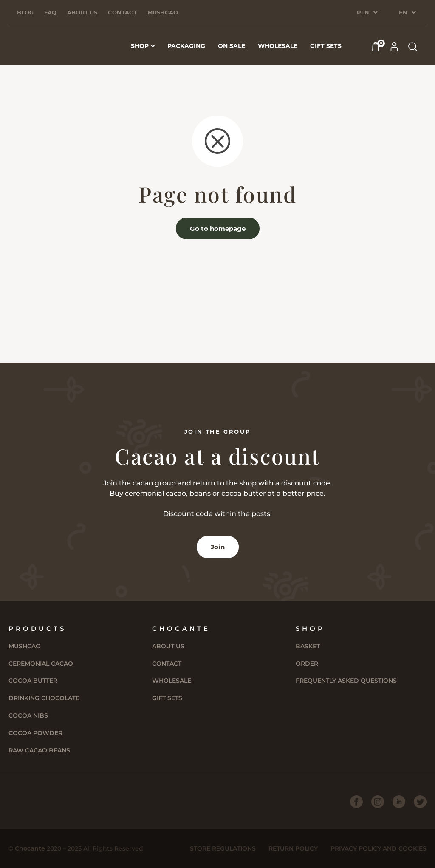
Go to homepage (218, 228)
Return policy (293, 848)
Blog (25, 12)
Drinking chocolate (44, 698)
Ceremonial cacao (41, 664)
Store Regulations (223, 848)
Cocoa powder (35, 733)
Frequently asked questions (346, 681)
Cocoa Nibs (28, 715)
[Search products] (413, 47)
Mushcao (163, 12)
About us (82, 12)
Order (307, 664)
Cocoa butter (33, 681)
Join (218, 547)
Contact (122, 12)
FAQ (50, 12)
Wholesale (172, 681)
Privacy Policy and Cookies (379, 848)
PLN (363, 12)
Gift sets (167, 698)
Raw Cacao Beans (39, 750)
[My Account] (394, 47)
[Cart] (376, 47)
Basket (308, 646)
